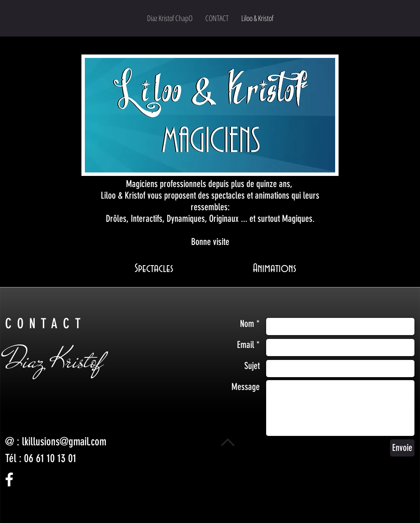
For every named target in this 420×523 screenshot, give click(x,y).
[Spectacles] (154, 269)
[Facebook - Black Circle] (12, 515)
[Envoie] (402, 448)
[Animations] (274, 269)
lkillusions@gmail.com (64, 442)
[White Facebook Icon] (9, 479)
